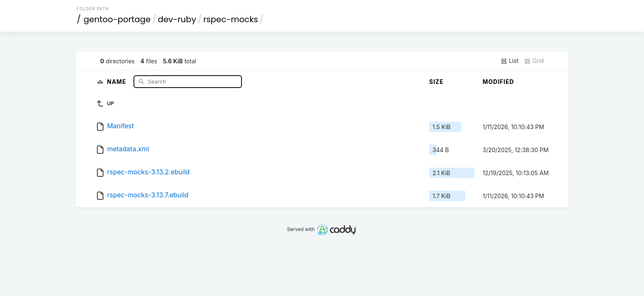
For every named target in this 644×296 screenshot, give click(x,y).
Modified (498, 82)
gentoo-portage (117, 19)
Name (117, 81)
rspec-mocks (231, 19)
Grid (534, 61)
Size (436, 82)
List (509, 61)
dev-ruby (177, 19)
